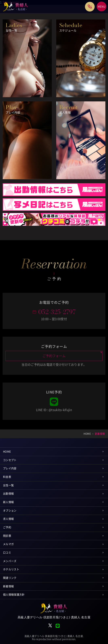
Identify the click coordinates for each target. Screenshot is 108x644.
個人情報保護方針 (14, 595)
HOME (7, 452)
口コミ (7, 553)
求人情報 (8, 519)
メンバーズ (10, 561)
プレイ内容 (10, 468)
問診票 (7, 536)
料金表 (7, 477)
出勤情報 (8, 494)
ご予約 (7, 527)
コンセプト (10, 460)
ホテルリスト (11, 569)
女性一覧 (8, 485)
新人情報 (8, 502)
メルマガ (8, 544)
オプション (10, 511)
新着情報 (8, 586)
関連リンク (10, 578)
